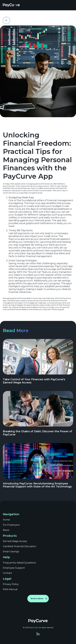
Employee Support (14, 568)
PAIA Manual (10, 589)
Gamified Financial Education (20, 546)
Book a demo (37, 599)
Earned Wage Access (15, 541)
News (6, 530)
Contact (7, 573)
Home (6, 520)
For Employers (11, 525)
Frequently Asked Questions (19, 563)
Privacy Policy (11, 584)
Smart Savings (11, 552)
